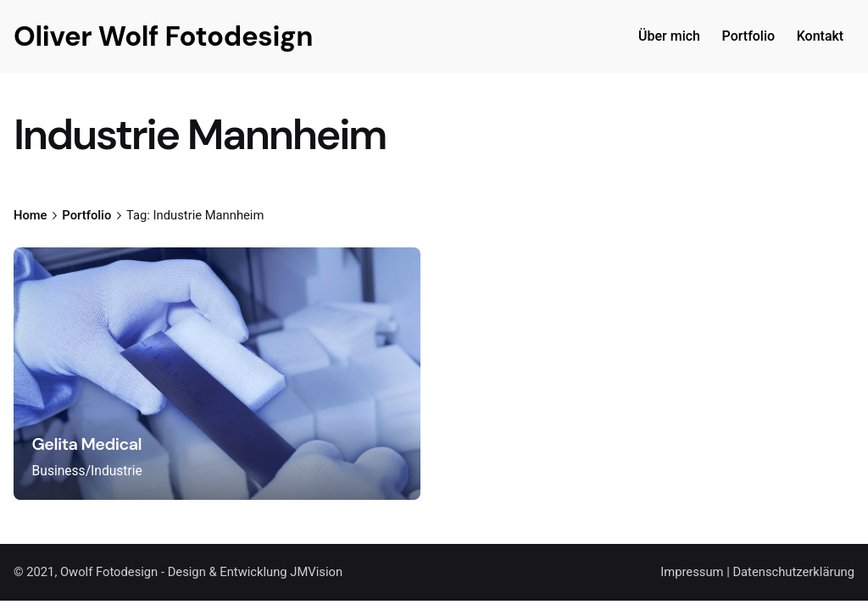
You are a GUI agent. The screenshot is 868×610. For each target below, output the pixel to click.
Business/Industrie (87, 471)
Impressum (692, 572)
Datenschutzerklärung (793, 572)
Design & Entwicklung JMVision (255, 572)
